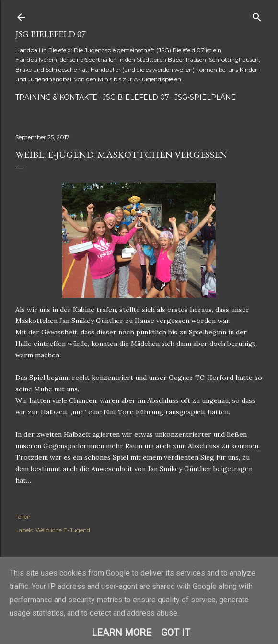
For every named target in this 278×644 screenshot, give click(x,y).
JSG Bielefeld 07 (51, 34)
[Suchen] (257, 15)
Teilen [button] (23, 516)
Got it (176, 633)
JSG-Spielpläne (205, 97)
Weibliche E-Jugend (63, 530)
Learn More (122, 633)
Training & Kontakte (56, 97)
